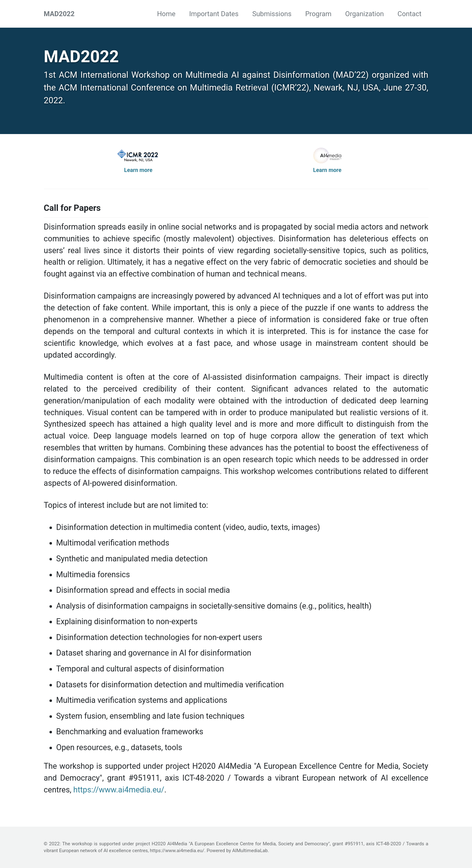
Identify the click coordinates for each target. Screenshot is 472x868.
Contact (410, 14)
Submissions (272, 14)
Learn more (138, 170)
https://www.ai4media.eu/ (119, 790)
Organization (364, 14)
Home (166, 14)
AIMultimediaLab (250, 851)
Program (318, 14)
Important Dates (214, 14)
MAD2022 (59, 14)
